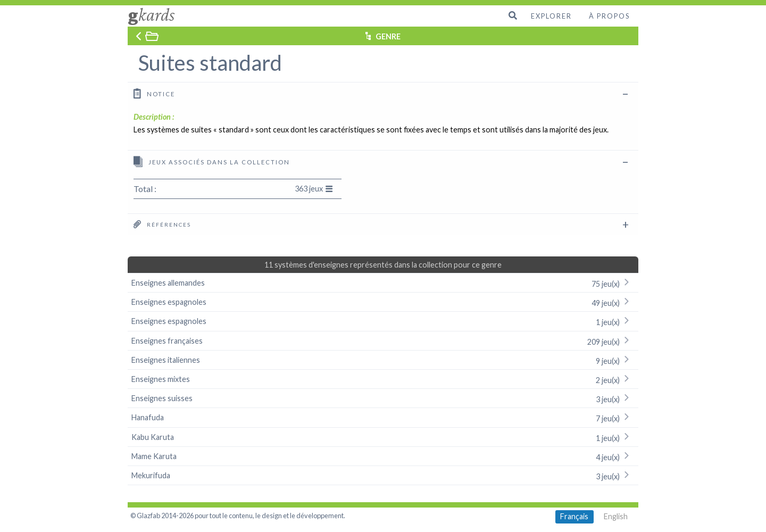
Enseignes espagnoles (383, 302)
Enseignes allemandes (383, 283)
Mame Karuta (383, 456)
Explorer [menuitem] (551, 16)
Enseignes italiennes (383, 360)
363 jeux (314, 189)
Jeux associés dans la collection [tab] (212, 161)
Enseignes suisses (383, 398)
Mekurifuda (383, 475)
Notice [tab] (154, 93)
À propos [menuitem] (609, 16)
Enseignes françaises (383, 341)
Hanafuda (383, 417)
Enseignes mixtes (383, 379)
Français (574, 516)
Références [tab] (162, 224)
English (616, 516)
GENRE (388, 36)
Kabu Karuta (383, 437)
